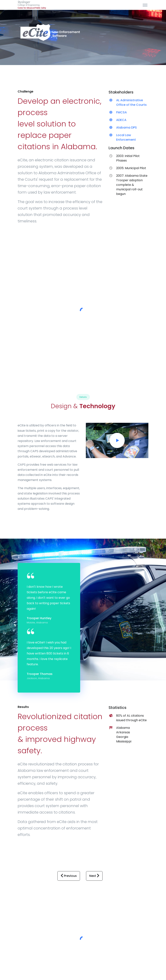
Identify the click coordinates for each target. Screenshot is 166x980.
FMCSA (121, 112)
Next (94, 876)
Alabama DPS (126, 128)
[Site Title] (32, 5)
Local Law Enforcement (126, 137)
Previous (69, 876)
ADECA (121, 120)
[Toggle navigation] (145, 5)
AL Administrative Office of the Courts (131, 102)
